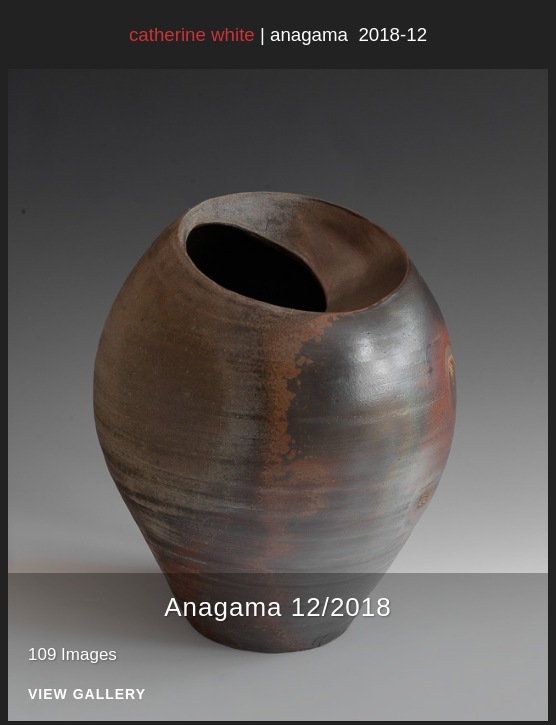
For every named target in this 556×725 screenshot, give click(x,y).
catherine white (192, 34)
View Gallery (87, 694)
